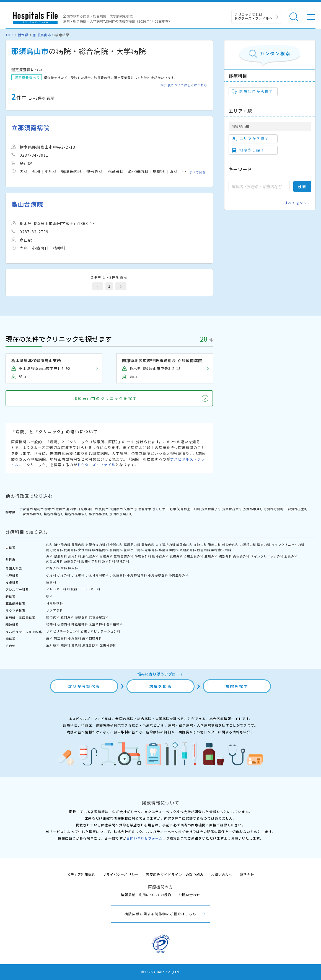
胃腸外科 (106, 556)
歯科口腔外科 (92, 638)
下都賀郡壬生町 (296, 509)
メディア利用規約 (81, 874)
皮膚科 (51, 582)
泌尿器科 (81, 617)
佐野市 (61, 509)
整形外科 (61, 556)
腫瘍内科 (214, 545)
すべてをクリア (298, 203)
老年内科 (151, 550)
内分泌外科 (55, 561)
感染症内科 (231, 545)
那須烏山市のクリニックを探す (105, 398)
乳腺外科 (176, 556)
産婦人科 (53, 568)
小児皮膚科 (118, 575)
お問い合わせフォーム (144, 838)
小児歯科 (75, 638)
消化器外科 (90, 556)
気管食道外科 (124, 556)
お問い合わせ (222, 874)
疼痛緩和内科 (169, 550)
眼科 (50, 596)
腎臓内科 (148, 545)
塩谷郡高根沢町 (76, 514)
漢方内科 (264, 545)
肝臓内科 (116, 550)
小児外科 (64, 575)
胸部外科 (226, 556)
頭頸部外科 (72, 561)
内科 (50, 545)
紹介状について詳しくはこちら (184, 85)
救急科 (76, 645)
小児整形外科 (179, 575)
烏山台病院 (27, 204)
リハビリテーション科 (63, 631)
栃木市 (50, 509)
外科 (50, 556)
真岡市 (104, 509)
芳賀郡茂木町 (232, 509)
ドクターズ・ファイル (96, 465)
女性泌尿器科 (99, 617)
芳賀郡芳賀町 (274, 509)
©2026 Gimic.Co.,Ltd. (161, 972)
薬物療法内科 (221, 550)
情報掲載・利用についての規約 (146, 895)
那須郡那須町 (99, 514)
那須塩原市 (143, 509)
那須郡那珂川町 (121, 514)
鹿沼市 (71, 509)
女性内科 (85, 550)
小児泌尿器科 (158, 575)
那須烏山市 (42, 35)
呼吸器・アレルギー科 (84, 589)
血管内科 (204, 550)
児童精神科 (97, 624)
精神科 (51, 624)
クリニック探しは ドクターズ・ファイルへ (254, 16)
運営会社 (247, 874)
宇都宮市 (26, 509)
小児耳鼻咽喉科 (97, 575)
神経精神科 (80, 624)
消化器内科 (62, 545)
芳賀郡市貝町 (253, 509)
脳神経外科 (161, 556)
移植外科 (123, 561)
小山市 (93, 509)
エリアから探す (250, 139)
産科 (64, 568)
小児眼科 (78, 575)
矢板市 (129, 509)
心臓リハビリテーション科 (100, 631)
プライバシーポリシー (121, 874)
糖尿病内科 (185, 545)
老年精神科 (115, 624)
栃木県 (23, 35)
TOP (9, 35)
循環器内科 (132, 545)
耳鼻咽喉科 (55, 603)
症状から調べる (84, 686)
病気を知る (161, 686)
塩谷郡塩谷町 (54, 514)
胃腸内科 (78, 545)
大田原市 (116, 509)
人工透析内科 (165, 545)
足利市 (39, 509)
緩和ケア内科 (134, 550)
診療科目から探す (253, 92)
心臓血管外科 (194, 556)
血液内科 (200, 545)
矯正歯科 (61, 638)
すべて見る (197, 172)
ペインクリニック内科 (288, 545)
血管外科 (291, 556)
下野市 (171, 509)
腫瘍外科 (211, 556)
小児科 (51, 575)
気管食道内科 (95, 545)
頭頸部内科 (188, 550)
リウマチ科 (55, 610)
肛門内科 (53, 617)
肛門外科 (67, 617)
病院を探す (237, 686)
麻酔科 (66, 645)
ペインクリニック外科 (267, 556)
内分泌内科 (55, 550)
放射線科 (53, 645)
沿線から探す (248, 150)
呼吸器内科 (115, 545)
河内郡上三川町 (189, 509)
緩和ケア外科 (91, 561)
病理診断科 (90, 645)
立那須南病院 (30, 127)
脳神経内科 (100, 550)
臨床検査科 (108, 645)
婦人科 (73, 568)
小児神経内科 (137, 575)
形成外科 (75, 556)
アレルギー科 (56, 589)
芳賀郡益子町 (211, 509)
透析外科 (109, 561)
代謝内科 (71, 550)
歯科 (50, 638)
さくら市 (159, 509)
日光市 (82, 509)
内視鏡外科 (241, 556)
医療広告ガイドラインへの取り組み (175, 874)
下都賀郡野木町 (31, 514)
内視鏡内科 (248, 545)
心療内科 (64, 624)
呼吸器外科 (143, 556)
